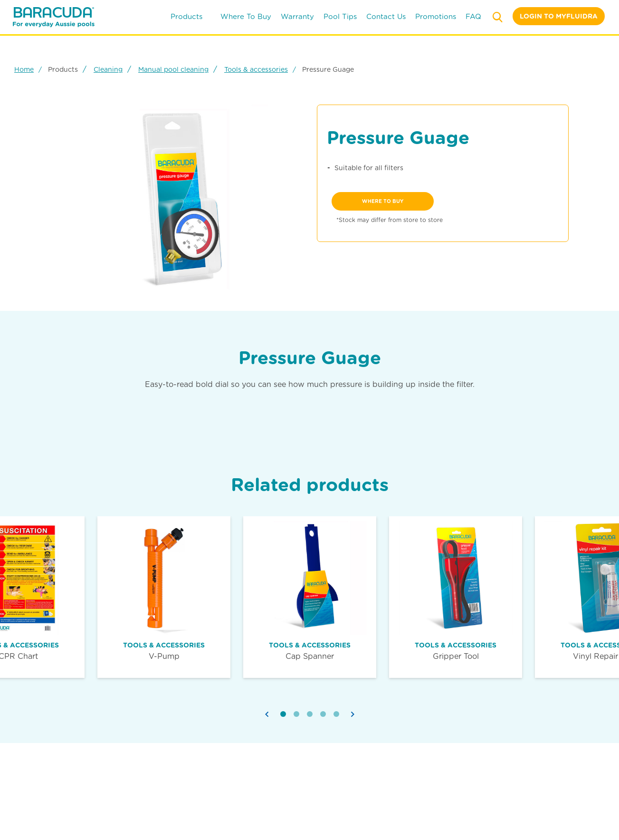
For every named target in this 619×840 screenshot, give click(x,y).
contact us (386, 17)
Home (24, 69)
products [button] (191, 17)
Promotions (436, 17)
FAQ (473, 17)
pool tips (340, 17)
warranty (297, 17)
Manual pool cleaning (173, 69)
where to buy (246, 17)
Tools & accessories (256, 69)
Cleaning (108, 69)
